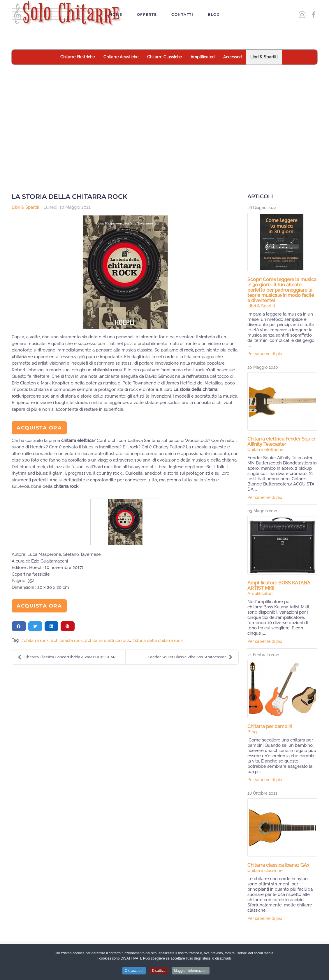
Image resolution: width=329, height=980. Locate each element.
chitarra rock (36, 640)
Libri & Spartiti (25, 207)
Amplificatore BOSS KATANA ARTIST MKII (279, 585)
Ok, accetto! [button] (134, 972)
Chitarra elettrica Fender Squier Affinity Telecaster (282, 442)
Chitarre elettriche (265, 450)
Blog (214, 14)
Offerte (147, 14)
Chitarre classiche (265, 871)
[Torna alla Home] (71, 15)
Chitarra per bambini (270, 726)
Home (116, 14)
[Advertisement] (165, 108)
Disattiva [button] (159, 972)
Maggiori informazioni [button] (191, 972)
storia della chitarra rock (159, 640)
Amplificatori (260, 593)
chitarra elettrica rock (109, 640)
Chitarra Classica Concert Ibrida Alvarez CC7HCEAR (67, 657)
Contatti (182, 14)
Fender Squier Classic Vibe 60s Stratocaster (190, 657)
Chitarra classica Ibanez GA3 (278, 865)
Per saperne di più (265, 354)
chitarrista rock (68, 640)
